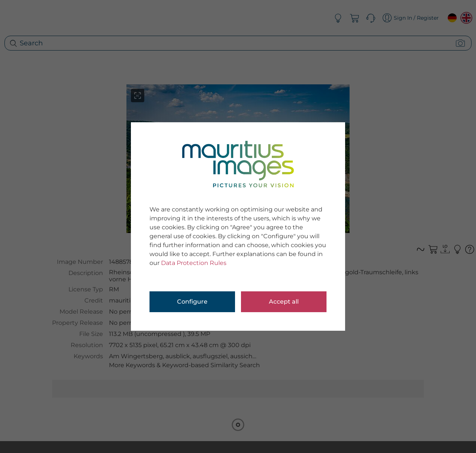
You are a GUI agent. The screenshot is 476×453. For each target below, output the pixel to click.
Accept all (284, 302)
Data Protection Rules (194, 263)
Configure (192, 302)
